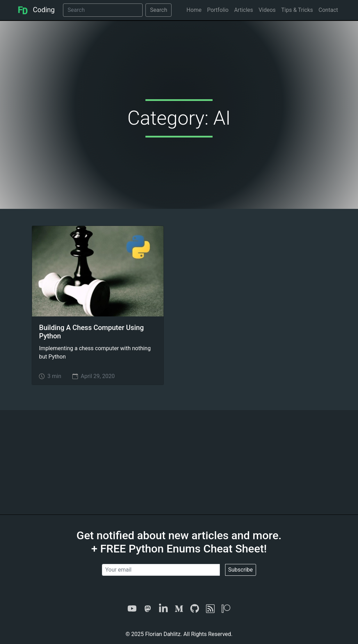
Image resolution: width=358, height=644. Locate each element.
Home (194, 10)
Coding (36, 10)
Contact (328, 10)
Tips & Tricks (297, 10)
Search (158, 10)
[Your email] (161, 570)
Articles (244, 10)
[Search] (103, 10)
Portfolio (218, 10)
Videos (267, 10)
